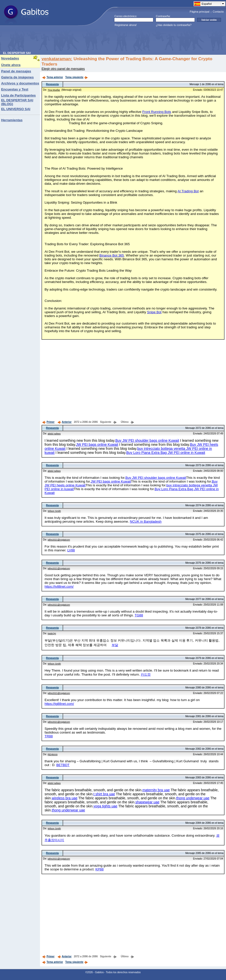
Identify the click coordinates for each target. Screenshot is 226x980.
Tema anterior (52, 77)
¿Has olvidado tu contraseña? (174, 25)
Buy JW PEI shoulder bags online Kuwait (147, 440)
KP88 (100, 869)
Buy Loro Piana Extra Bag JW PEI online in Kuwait (166, 453)
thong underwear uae (193, 798)
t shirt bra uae (104, 794)
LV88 (71, 550)
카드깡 (146, 674)
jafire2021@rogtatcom (59, 540)
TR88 (49, 736)
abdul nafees (54, 434)
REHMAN (53, 754)
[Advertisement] (95, 40)
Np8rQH (52, 634)
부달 (115, 645)
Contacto (218, 12)
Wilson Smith (54, 511)
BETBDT (63, 765)
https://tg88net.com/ (59, 704)
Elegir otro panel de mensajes (63, 69)
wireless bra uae (65, 798)
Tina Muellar (54, 90)
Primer (48, 422)
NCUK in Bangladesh (146, 521)
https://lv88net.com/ (59, 587)
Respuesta (52, 84)
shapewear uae (147, 802)
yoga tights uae (105, 806)
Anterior (64, 422)
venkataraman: (57, 59)
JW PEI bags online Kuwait (97, 445)
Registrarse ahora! (126, 25)
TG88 (139, 615)
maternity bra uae (156, 790)
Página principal (200, 12)
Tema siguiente (77, 77)
